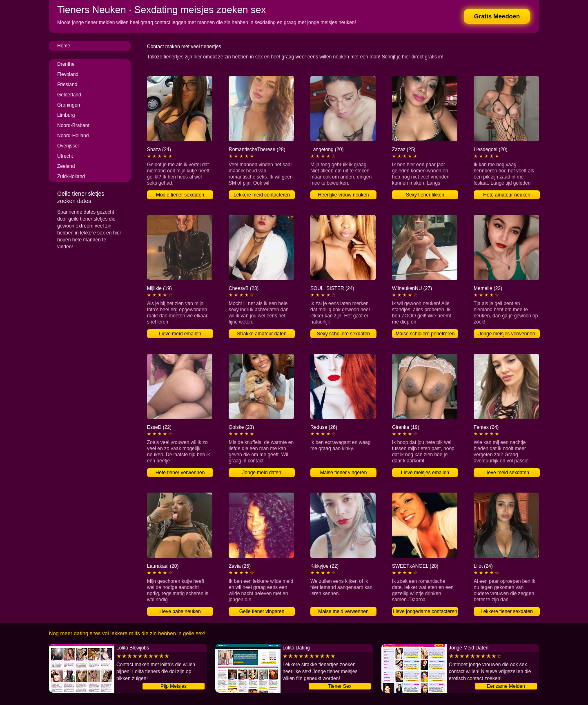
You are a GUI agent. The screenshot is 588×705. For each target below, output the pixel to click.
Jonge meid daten (262, 473)
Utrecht (65, 156)
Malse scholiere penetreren (425, 334)
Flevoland (68, 74)
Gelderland (69, 95)
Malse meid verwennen (343, 611)
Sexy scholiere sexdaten (343, 334)
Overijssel (68, 146)
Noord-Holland (73, 136)
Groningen (69, 105)
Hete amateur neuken (507, 195)
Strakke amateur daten (262, 334)
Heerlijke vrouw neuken (344, 195)
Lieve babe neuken (180, 611)
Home (64, 46)
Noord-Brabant (73, 125)
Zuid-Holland (71, 176)
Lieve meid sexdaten (507, 473)
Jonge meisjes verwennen (507, 334)
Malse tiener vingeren (344, 473)
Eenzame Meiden (506, 686)
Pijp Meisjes (174, 686)
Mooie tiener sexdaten (180, 195)
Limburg (66, 115)
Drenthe (66, 64)
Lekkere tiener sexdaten (507, 611)
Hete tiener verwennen (180, 473)
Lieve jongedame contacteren (425, 611)
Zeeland (66, 166)
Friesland (67, 85)
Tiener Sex (340, 686)
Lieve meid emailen (180, 334)
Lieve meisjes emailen (425, 473)
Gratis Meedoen (497, 16)
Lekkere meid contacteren (262, 195)
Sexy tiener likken (425, 195)
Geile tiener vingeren (262, 611)
